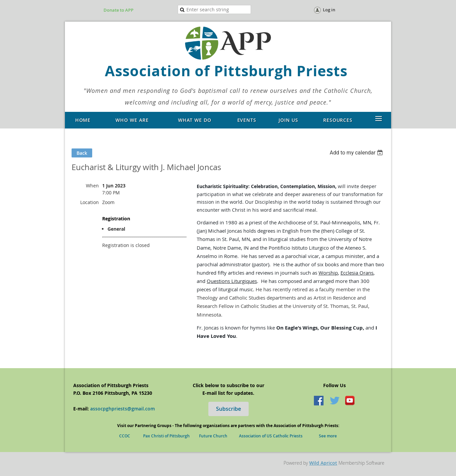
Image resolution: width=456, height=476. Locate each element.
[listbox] (357, 153)
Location (90, 202)
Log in (329, 10)
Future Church (219, 436)
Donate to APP (118, 10)
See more (328, 436)
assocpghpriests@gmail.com (122, 409)
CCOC (127, 436)
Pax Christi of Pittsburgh (171, 436)
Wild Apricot (323, 463)
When (92, 186)
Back (82, 153)
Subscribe (228, 409)
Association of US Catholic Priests (271, 436)
